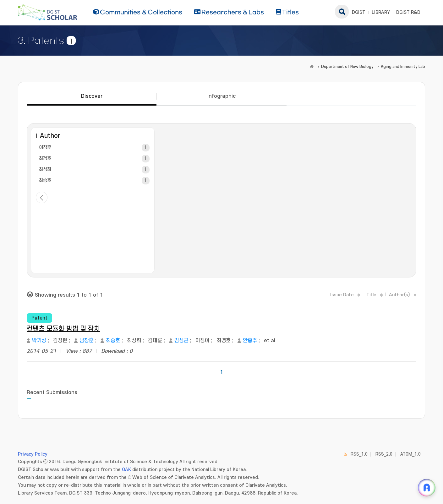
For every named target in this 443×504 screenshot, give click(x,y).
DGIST (359, 12)
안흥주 (250, 341)
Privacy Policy (33, 454)
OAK (126, 470)
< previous (42, 197)
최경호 (45, 159)
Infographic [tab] (221, 96)
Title (371, 295)
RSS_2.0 (384, 454)
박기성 (39, 341)
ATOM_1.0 (410, 454)
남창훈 (87, 341)
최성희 (45, 170)
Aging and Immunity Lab (403, 67)
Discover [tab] (92, 96)
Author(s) (399, 295)
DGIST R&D (408, 12)
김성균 (181, 341)
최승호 (45, 181)
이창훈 (45, 148)
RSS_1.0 (359, 454)
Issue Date (342, 295)
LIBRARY (381, 12)
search (342, 12)
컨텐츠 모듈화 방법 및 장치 (63, 329)
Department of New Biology (347, 67)
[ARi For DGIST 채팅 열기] (427, 488)
